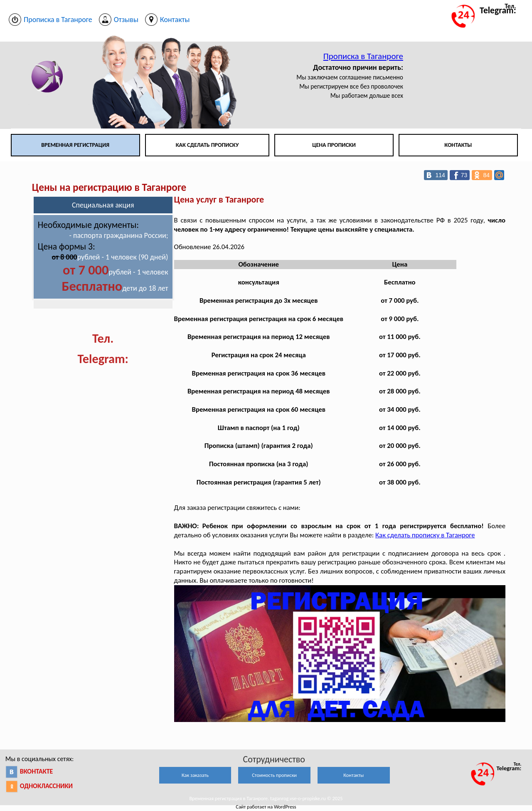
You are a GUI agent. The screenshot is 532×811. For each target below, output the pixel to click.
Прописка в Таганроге (363, 56)
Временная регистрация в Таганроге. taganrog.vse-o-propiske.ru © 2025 (266, 798)
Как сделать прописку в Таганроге (425, 535)
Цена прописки (334, 145)
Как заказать (195, 775)
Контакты (458, 145)
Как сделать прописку (207, 145)
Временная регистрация (75, 145)
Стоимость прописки (274, 775)
